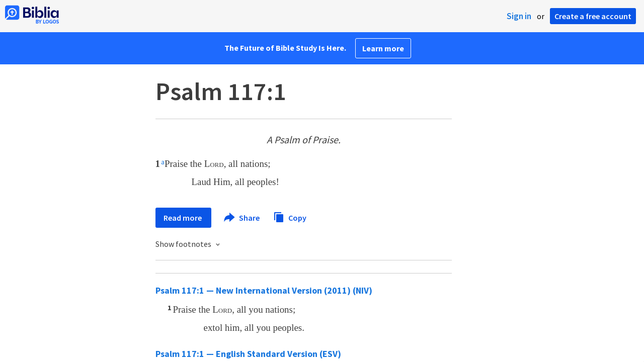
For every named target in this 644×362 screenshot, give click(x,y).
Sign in (519, 16)
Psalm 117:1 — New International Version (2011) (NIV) (264, 290)
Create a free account (593, 16)
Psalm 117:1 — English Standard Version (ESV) (248, 354)
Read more (183, 218)
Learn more (383, 48)
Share (242, 218)
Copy (290, 216)
